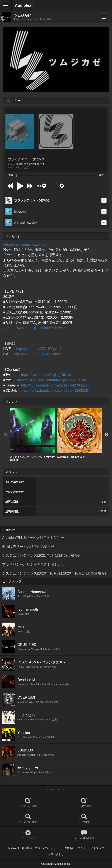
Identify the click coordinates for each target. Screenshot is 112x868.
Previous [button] (5, 435)
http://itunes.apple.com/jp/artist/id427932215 (55, 385)
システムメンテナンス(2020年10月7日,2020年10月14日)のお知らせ (55, 573)
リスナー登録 (84, 802)
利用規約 (27, 848)
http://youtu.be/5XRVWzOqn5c (37, 354)
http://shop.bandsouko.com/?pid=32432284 (56, 391)
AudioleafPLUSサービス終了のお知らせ (33, 538)
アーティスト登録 (28, 802)
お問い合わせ (56, 854)
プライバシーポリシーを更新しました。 (34, 564)
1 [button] (49, 465)
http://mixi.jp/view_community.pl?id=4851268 (52, 380)
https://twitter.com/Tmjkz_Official (46, 375)
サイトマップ (96, 848)
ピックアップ (28, 835)
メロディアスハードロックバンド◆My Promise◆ (32, 435)
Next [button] (107, 435)
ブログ (81, 848)
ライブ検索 (84, 819)
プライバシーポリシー (48, 848)
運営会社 (70, 848)
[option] (32, 435)
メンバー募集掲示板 (84, 835)
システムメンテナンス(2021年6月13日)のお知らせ (42, 556)
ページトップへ (56, 790)
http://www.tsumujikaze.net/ (24, 244)
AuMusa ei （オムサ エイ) (80, 433)
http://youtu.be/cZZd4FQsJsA (39, 349)
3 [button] (63, 465)
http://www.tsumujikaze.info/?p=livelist (37, 328)
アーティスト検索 (28, 819)
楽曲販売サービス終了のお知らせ (28, 547)
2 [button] (56, 465)
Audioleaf (24, 5)
